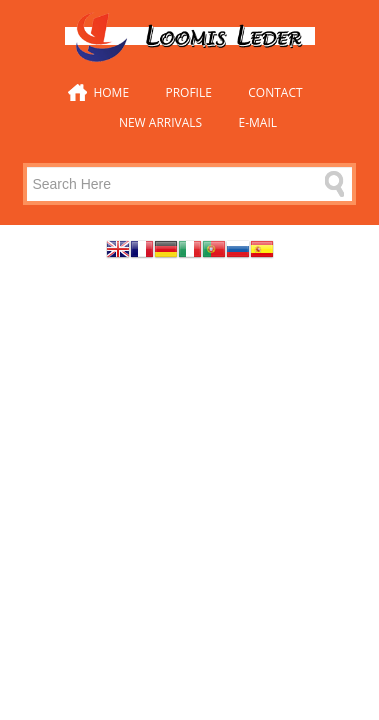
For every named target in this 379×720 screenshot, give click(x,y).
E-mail (258, 122)
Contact (275, 92)
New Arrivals (160, 122)
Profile (188, 92)
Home (111, 92)
